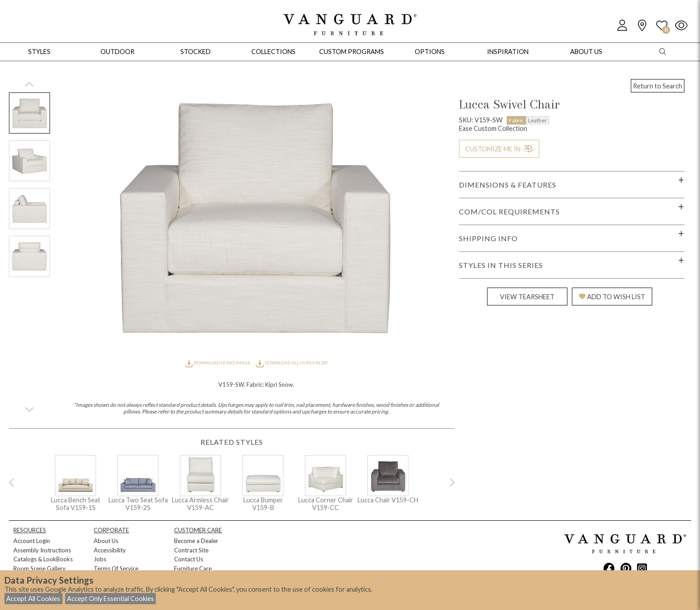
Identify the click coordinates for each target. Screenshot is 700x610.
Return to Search (658, 86)
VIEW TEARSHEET (527, 297)
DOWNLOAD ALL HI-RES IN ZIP (292, 363)
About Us (106, 541)
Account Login (32, 541)
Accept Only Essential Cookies (110, 599)
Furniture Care (193, 568)
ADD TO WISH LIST (612, 297)
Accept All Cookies (33, 599)
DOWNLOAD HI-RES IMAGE (218, 363)
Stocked (196, 52)
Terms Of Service (116, 568)
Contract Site (191, 550)
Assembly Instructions (42, 550)
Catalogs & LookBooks (43, 559)
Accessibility (110, 550)
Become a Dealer (196, 541)
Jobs (100, 559)
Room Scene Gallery (40, 568)
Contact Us (189, 559)
